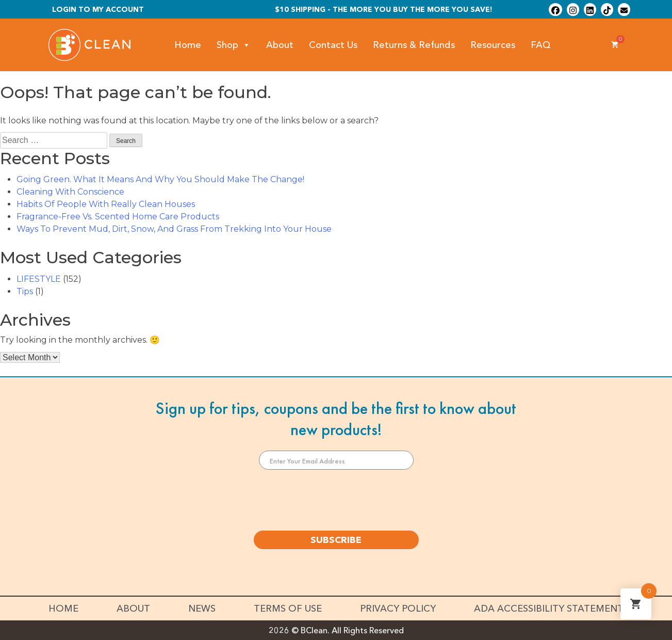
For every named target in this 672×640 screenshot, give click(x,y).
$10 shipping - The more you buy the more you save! (384, 9)
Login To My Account (98, 9)
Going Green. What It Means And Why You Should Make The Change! (160, 179)
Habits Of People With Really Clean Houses (106, 204)
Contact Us (333, 45)
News (202, 609)
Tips (25, 291)
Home (188, 45)
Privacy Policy (398, 609)
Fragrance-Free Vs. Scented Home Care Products (118, 217)
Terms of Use (288, 609)
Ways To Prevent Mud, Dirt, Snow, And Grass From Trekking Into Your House (174, 229)
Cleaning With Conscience (70, 192)
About (280, 45)
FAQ (541, 45)
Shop (234, 45)
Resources (493, 45)
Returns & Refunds (414, 45)
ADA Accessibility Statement (549, 609)
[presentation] (336, 500)
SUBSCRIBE (336, 540)
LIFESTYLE (39, 279)
